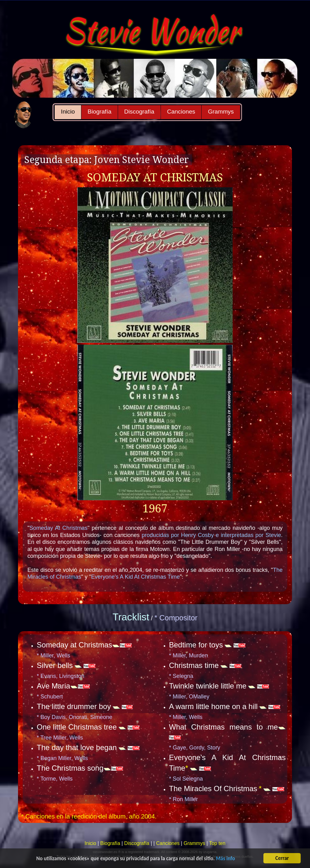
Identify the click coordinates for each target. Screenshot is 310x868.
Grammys (221, 112)
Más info (225, 859)
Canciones (181, 112)
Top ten (217, 843)
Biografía (100, 112)
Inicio (68, 112)
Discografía (139, 112)
